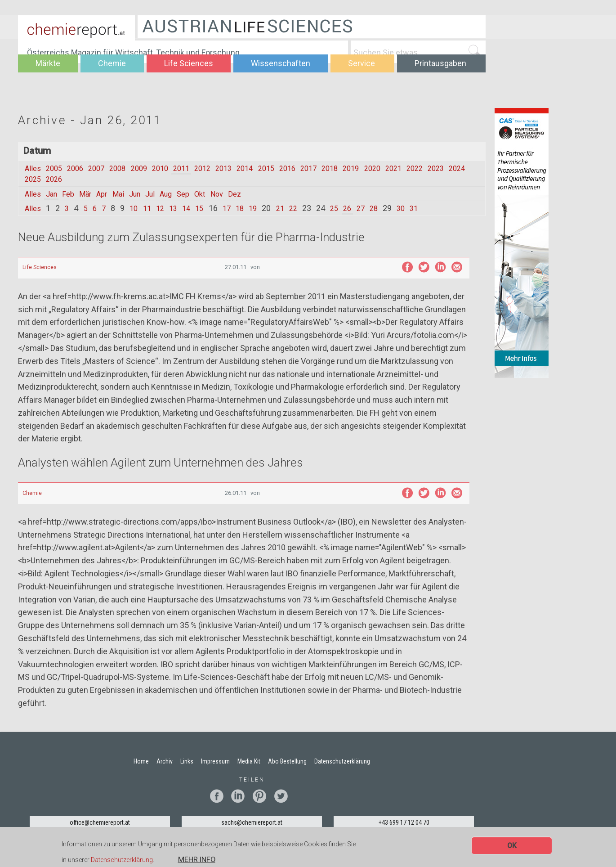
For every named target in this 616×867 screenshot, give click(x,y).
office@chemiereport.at (100, 822)
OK (512, 846)
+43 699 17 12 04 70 (404, 822)
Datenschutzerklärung (122, 860)
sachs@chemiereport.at (252, 822)
